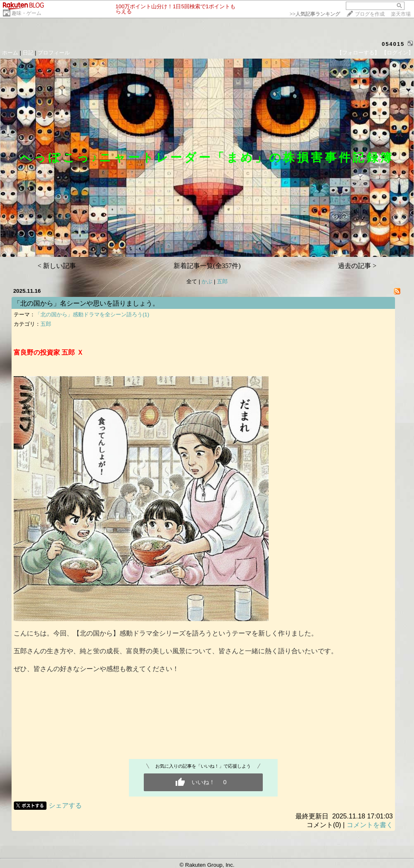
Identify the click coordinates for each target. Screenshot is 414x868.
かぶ (207, 281)
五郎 (222, 281)
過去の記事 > (357, 266)
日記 (28, 53)
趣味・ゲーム (26, 13)
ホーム (10, 53)
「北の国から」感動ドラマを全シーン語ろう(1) (92, 314)
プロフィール (54, 53)
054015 (393, 44)
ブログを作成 (370, 14)
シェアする (65, 805)
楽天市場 (401, 14)
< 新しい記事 (57, 266)
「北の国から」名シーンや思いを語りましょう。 (86, 303)
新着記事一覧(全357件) (207, 266)
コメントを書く (370, 825)
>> (315, 14)
